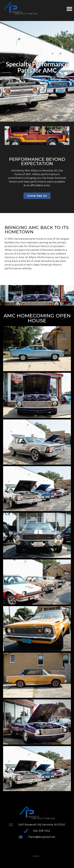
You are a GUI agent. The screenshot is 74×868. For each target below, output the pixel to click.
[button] (69, 9)
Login (36, 856)
